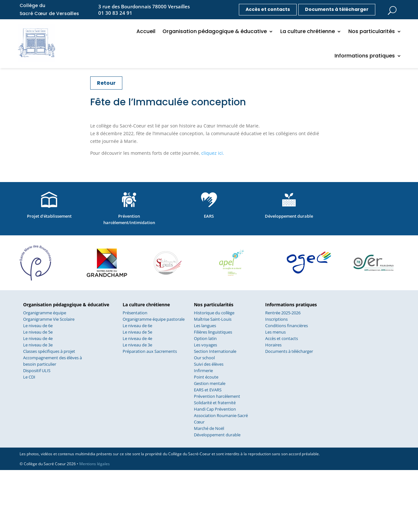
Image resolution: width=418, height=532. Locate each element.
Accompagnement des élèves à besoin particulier (52, 361)
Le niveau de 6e (38, 326)
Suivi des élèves (209, 364)
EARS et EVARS (208, 390)
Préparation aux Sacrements (150, 351)
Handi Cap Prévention (215, 409)
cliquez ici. (213, 153)
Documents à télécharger (337, 9)
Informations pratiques (365, 56)
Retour (106, 83)
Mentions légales (95, 464)
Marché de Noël (209, 428)
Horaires (273, 345)
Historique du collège (214, 313)
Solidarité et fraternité (215, 403)
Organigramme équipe (45, 313)
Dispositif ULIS (37, 371)
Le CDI (29, 377)
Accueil (146, 31)
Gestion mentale (210, 383)
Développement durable (217, 435)
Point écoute (206, 377)
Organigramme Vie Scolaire (49, 319)
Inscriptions (276, 319)
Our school (204, 358)
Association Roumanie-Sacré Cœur (221, 419)
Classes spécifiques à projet (49, 351)
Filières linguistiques (213, 332)
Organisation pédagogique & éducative (215, 31)
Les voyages (205, 345)
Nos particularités (372, 31)
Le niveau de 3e (38, 345)
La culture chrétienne (308, 31)
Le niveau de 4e (38, 338)
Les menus (275, 332)
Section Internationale (215, 351)
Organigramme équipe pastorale (154, 319)
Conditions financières (287, 326)
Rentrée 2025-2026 (283, 313)
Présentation (135, 313)
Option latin (205, 338)
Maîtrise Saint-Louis (213, 319)
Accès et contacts (268, 9)
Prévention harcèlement (217, 396)
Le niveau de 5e (38, 332)
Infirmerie (203, 371)
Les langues (205, 326)
